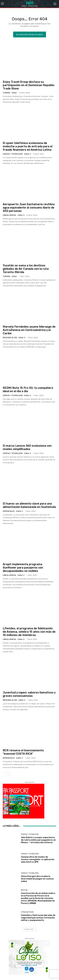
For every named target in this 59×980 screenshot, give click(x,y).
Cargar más (29, 929)
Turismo (7, 93)
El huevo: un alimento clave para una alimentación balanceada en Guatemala (29, 505)
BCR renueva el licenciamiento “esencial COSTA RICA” (23, 752)
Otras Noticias (27, 912)
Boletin (24, 890)
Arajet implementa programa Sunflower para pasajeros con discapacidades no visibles (23, 568)
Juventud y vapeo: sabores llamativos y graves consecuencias (29, 694)
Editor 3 (28, 154)
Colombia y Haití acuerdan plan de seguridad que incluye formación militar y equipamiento (38, 918)
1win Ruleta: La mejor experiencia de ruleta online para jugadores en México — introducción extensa (38, 840)
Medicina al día (10, 338)
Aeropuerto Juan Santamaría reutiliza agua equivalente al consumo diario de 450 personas (29, 208)
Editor (14, 93)
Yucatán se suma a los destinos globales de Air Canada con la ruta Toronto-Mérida (26, 269)
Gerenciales (9, 511)
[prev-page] (5, 773)
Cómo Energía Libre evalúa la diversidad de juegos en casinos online (37, 879)
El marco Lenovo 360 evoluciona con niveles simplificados (27, 447)
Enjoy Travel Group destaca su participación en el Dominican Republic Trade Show (29, 85)
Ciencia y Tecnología (13, 154)
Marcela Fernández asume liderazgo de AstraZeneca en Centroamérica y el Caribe (29, 330)
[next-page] (9, 773)
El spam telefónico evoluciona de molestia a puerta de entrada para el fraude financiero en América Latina (28, 146)
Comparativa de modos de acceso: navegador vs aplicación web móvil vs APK (38, 859)
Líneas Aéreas (9, 215)
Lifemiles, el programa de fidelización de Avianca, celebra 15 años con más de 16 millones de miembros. (29, 632)
